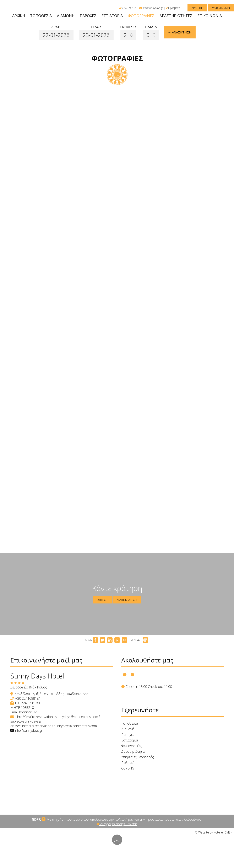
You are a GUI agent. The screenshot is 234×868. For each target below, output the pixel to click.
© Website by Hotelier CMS (213, 832)
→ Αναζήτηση (180, 32)
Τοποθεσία (41, 16)
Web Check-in (221, 8)
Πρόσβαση (174, 8)
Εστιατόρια (112, 16)
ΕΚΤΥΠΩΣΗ (139, 640)
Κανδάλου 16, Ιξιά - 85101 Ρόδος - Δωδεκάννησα (51, 694)
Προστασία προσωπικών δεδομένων (174, 819)
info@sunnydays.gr (151, 8)
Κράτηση (197, 8)
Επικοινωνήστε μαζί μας (46, 660)
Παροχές (88, 16)
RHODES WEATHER (117, 793)
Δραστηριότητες (176, 16)
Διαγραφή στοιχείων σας (117, 824)
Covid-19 (128, 768)
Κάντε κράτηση (127, 600)
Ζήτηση (102, 600)
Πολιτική (128, 763)
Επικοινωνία (210, 16)
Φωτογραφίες (141, 16)
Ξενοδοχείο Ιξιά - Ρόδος (29, 687)
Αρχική (19, 16)
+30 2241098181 (28, 698)
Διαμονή (66, 16)
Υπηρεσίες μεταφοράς (138, 757)
